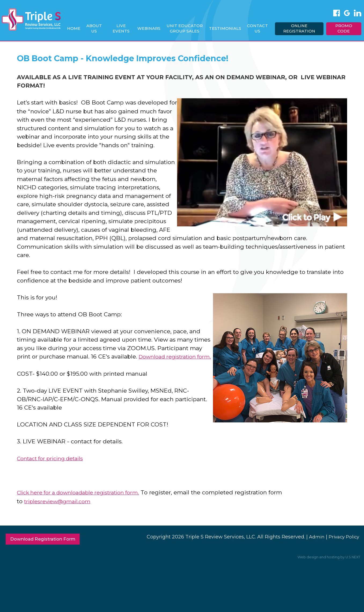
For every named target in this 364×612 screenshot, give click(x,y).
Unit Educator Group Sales (187, 28)
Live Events (124, 28)
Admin (313, 544)
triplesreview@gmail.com (60, 508)
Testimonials (227, 28)
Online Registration (300, 28)
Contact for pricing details (54, 466)
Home (77, 28)
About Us (97, 28)
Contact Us (259, 28)
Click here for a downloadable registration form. (84, 500)
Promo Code (344, 28)
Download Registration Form (47, 547)
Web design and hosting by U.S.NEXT (326, 565)
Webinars (151, 28)
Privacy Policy (342, 544)
